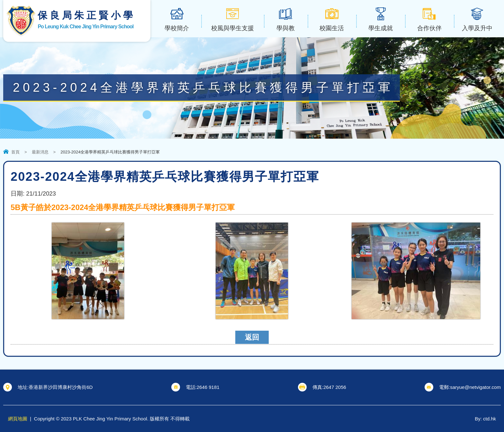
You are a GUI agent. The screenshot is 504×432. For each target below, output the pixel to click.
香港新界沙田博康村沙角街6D (61, 387)
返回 (252, 337)
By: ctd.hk (485, 419)
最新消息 (40, 152)
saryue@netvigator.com (475, 387)
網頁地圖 (18, 419)
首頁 (15, 152)
